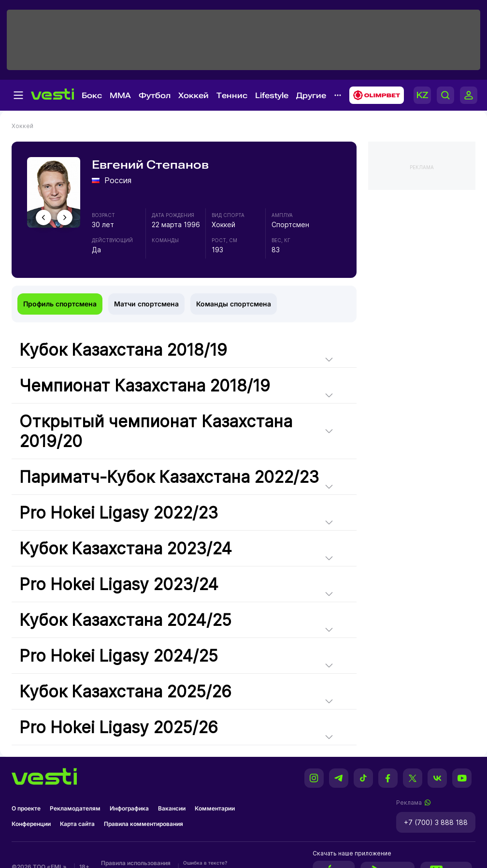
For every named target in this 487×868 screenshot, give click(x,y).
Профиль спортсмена (60, 304)
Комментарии (215, 808)
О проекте (26, 808)
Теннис (232, 95)
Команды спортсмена (234, 304)
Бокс (92, 95)
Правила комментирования (143, 824)
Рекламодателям (75, 808)
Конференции (31, 824)
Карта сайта (77, 824)
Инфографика (129, 808)
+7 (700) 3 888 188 (436, 822)
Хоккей (193, 95)
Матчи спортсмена (146, 304)
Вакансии (172, 808)
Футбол (155, 95)
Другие (311, 95)
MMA (120, 95)
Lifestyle (272, 95)
